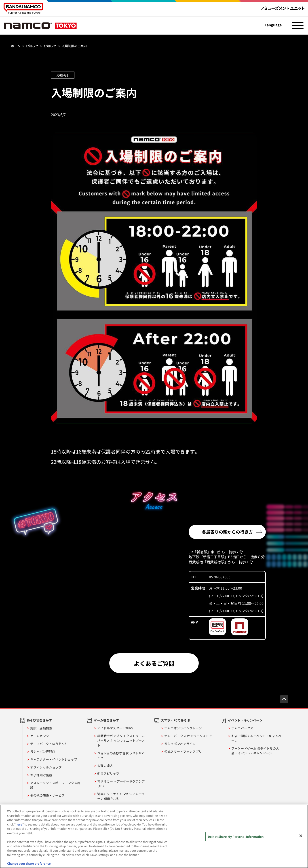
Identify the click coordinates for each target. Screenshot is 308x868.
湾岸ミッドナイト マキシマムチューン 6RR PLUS (121, 796)
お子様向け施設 (41, 775)
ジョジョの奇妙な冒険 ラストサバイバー (121, 755)
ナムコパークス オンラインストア (188, 736)
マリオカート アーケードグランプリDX (121, 784)
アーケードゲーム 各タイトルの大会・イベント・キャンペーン (255, 751)
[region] (154, 836)
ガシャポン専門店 (43, 751)
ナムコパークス (242, 728)
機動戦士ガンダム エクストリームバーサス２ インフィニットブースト (121, 741)
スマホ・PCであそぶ (175, 720)
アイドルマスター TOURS (115, 728)
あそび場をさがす (39, 720)
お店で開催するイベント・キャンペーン (256, 738)
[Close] (301, 836)
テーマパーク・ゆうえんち (49, 744)
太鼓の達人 (105, 766)
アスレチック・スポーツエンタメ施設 (55, 785)
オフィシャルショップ (46, 767)
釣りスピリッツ (108, 773)
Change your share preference (29, 863)
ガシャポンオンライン (180, 744)
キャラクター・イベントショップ (54, 759)
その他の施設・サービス (47, 795)
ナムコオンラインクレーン (183, 728)
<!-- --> (109, 568)
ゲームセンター (41, 736)
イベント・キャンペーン (245, 720)
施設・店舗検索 (41, 728)
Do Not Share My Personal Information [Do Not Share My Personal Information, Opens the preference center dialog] (236, 837)
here (19, 824)
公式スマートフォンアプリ (183, 751)
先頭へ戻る (284, 699)
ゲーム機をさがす (106, 720)
